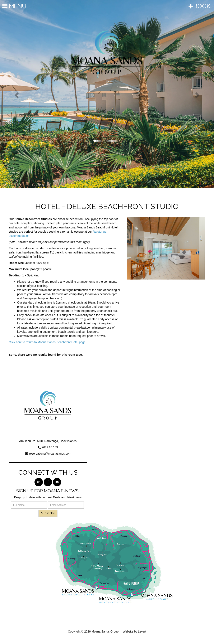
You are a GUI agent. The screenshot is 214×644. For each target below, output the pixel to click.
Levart (142, 631)
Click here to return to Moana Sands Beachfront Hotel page (47, 342)
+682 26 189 (50, 447)
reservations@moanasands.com (50, 454)
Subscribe (48, 513)
